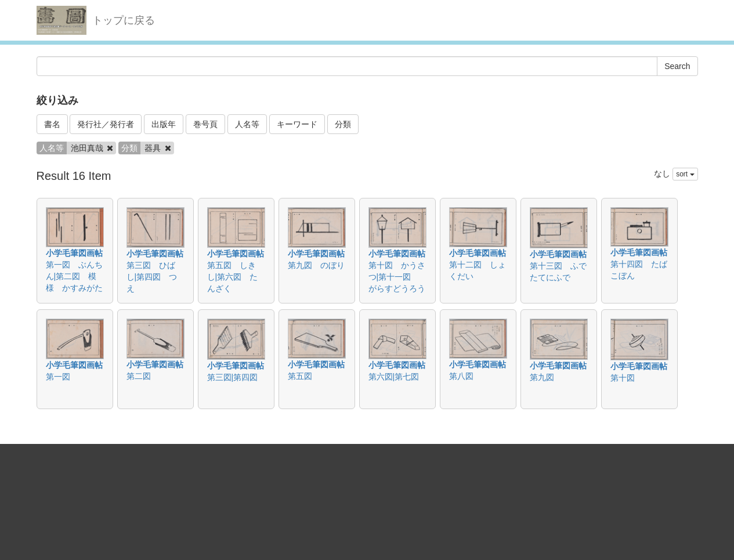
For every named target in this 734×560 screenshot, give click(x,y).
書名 (52, 124)
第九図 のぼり (316, 265)
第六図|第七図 (394, 377)
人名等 (247, 124)
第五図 (300, 376)
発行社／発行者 (106, 124)
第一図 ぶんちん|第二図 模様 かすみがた (74, 276)
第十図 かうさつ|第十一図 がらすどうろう (397, 277)
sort (685, 174)
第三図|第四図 (233, 377)
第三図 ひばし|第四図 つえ (152, 277)
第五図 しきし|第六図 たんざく (233, 277)
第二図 (139, 376)
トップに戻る (124, 20)
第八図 (461, 376)
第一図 (58, 377)
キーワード (297, 124)
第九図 (542, 377)
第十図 (623, 378)
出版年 (164, 124)
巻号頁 (205, 124)
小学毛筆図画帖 (74, 253)
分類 (343, 124)
